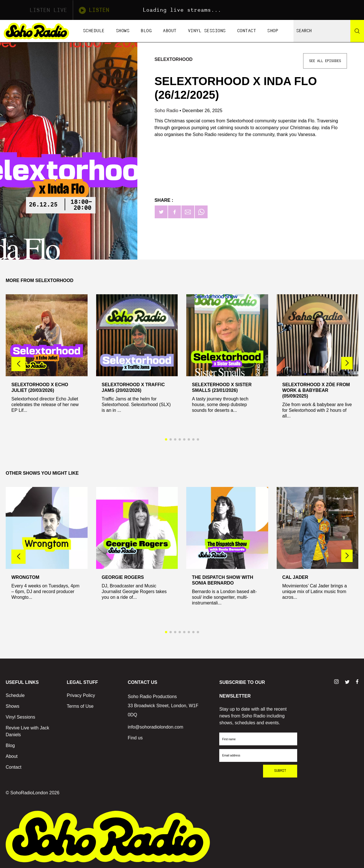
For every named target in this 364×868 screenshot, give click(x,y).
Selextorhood (173, 59)
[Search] (357, 31)
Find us (135, 738)
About (170, 31)
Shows (123, 31)
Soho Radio (167, 111)
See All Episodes (325, 61)
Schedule (94, 31)
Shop (273, 31)
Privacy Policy (81, 695)
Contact (247, 31)
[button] (347, 363)
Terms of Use (80, 706)
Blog (146, 31)
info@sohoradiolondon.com (155, 727)
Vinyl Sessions (207, 31)
